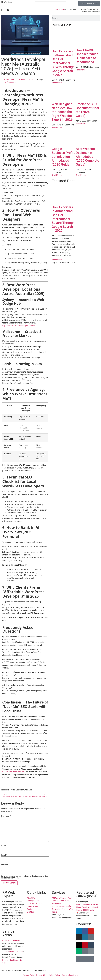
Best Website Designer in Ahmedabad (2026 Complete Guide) (87, 157)
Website (4, 864)
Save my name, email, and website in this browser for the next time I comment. (24, 877)
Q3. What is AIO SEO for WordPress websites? (21, 659)
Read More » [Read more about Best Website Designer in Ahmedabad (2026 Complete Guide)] (81, 175)
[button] (50, 2)
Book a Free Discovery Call (13, 772)
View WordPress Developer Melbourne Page (21, 358)
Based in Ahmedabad (11, 941)
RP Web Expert (7, 2)
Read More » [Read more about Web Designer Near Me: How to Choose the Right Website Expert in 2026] (57, 128)
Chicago (19, 952)
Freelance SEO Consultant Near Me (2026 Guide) (87, 110)
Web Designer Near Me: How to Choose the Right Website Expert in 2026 (62, 112)
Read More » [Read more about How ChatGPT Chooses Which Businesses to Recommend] (81, 70)
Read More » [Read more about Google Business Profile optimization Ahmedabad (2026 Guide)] (57, 175)
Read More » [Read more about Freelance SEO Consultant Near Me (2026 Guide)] (81, 124)
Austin (5, 952)
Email (4, 855)
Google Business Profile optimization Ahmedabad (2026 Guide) (63, 157)
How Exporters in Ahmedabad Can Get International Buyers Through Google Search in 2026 (63, 63)
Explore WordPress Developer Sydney (19, 326)
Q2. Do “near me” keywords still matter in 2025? (22, 649)
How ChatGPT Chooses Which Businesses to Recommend (87, 56)
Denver (5, 960)
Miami (12, 952)
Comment (6, 816)
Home (57, 9)
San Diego (14, 960)
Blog (62, 9)
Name (4, 846)
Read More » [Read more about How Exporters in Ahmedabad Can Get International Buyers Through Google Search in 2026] (57, 83)
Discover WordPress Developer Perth (18, 383)
